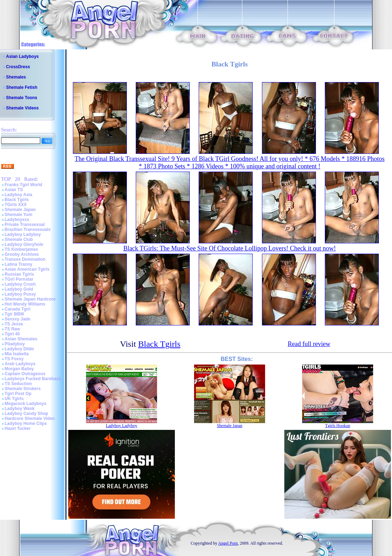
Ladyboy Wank (20, 409)
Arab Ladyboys (20, 364)
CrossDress (18, 67)
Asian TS (14, 190)
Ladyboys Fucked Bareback (33, 379)
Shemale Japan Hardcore (30, 299)
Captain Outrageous (25, 374)
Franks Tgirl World (23, 185)
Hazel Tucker (18, 428)
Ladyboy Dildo (19, 349)
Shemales (16, 77)
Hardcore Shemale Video (30, 419)
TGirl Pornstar (19, 279)
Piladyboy (15, 344)
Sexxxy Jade (17, 319)
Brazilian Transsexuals (28, 230)
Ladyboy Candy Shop (26, 414)
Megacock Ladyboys (25, 404)
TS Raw (12, 329)
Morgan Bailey (19, 369)
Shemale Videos (22, 108)
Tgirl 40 (12, 334)
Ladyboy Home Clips (26, 423)
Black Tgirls (17, 200)
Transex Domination (25, 259)
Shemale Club (19, 239)
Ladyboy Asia (18, 195)
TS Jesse (14, 324)
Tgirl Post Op (18, 394)
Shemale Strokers (23, 389)
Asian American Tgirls (27, 269)
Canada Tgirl (18, 309)
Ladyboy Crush (20, 284)
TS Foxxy (14, 359)
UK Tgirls (14, 399)
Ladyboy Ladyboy (23, 234)
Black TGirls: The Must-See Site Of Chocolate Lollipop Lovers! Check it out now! (230, 248)
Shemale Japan (20, 210)
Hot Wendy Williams (25, 304)
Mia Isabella (17, 354)
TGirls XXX (16, 205)
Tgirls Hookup (338, 426)
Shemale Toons (22, 98)
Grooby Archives (22, 254)
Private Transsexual (25, 225)
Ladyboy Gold (19, 289)
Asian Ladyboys (22, 56)
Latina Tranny (18, 264)
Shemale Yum (18, 215)
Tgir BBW (14, 314)
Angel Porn (228, 543)
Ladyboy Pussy (20, 294)
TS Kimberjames (21, 249)
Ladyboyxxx (17, 220)
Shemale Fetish (22, 87)
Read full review (309, 344)
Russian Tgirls (19, 274)
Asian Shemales (21, 339)
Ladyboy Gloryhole (24, 244)
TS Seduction (18, 384)
